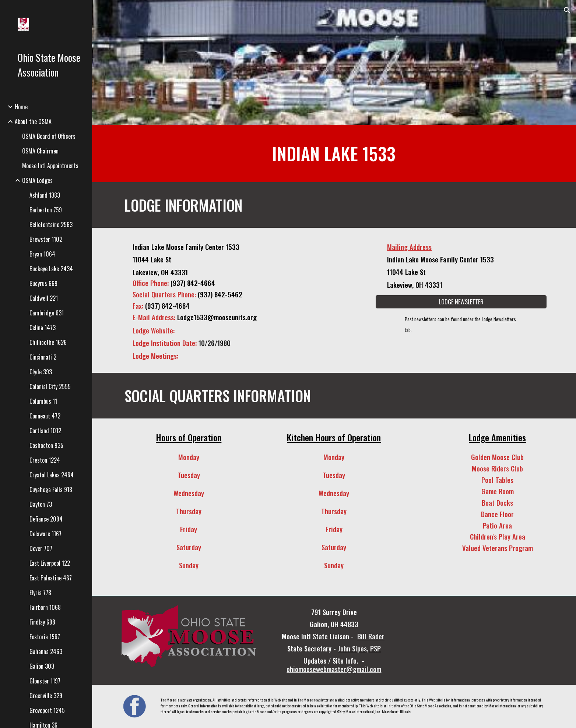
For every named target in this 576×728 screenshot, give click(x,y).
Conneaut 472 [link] (45, 416)
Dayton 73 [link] (41, 504)
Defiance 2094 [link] (46, 519)
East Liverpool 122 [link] (50, 563)
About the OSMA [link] (33, 121)
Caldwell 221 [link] (44, 298)
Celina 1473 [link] (43, 328)
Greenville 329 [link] (46, 696)
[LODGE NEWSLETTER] (461, 302)
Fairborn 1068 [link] (45, 607)
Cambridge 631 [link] (47, 313)
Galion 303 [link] (42, 666)
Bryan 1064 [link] (42, 254)
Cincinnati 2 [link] (43, 357)
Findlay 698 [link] (42, 622)
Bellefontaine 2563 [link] (51, 225)
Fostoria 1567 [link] (45, 637)
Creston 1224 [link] (45, 460)
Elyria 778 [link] (40, 593)
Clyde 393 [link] (41, 372)
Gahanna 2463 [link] (46, 651)
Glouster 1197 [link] (45, 681)
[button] (567, 10)
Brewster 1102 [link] (46, 239)
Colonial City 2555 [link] (50, 386)
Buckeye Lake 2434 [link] (51, 269)
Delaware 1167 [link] (45, 534)
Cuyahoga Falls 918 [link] (51, 490)
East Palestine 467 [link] (51, 578)
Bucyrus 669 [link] (43, 283)
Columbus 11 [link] (43, 401)
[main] (334, 154)
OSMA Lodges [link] (37, 180)
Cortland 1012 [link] (45, 431)
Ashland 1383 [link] (45, 195)
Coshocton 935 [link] (46, 445)
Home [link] (21, 107)
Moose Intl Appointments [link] (50, 166)
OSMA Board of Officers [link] (49, 136)
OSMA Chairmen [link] (40, 151)
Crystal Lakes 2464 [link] (52, 475)
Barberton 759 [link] (46, 210)
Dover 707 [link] (41, 548)
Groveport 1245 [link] (47, 710)
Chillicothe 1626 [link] (48, 342)
